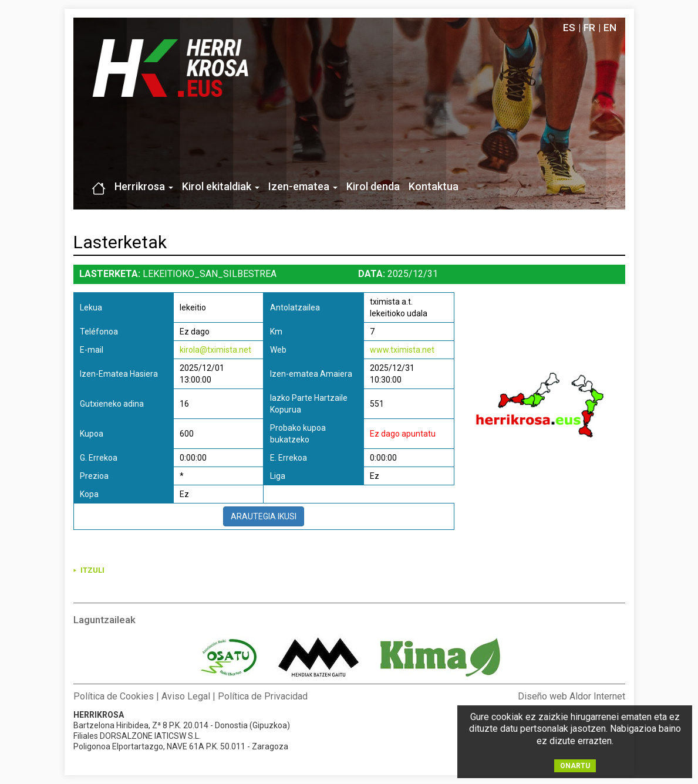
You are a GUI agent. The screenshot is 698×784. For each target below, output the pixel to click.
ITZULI (92, 570)
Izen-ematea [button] (303, 186)
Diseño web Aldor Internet (571, 696)
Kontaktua (434, 186)
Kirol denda (373, 186)
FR (589, 28)
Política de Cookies (114, 696)
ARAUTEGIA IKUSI (264, 516)
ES (569, 28)
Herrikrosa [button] (144, 186)
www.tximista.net (402, 350)
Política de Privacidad (263, 696)
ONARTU (575, 766)
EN (610, 28)
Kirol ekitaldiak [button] (221, 186)
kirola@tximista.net (215, 350)
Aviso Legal (186, 696)
